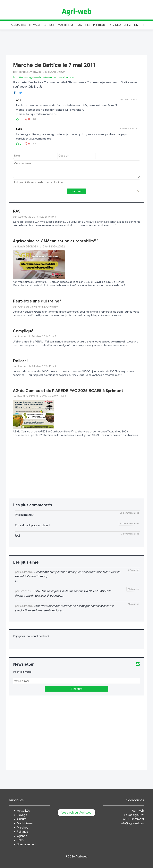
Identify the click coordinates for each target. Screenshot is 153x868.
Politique (100, 25)
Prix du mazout (25, 515)
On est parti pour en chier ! (32, 525)
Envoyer (76, 191)
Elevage (35, 25)
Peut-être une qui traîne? (37, 301)
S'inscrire (76, 689)
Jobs (128, 25)
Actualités (18, 25)
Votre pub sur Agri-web (76, 813)
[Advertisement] (77, 42)
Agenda (115, 25)
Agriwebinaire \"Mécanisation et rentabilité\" (55, 241)
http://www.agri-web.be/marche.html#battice (43, 77)
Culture (49, 25)
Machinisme (66, 25)
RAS (17, 211)
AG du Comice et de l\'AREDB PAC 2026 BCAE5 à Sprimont (68, 391)
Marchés (84, 25)
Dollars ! (21, 361)
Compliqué (23, 331)
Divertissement (27, 844)
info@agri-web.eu (132, 823)
